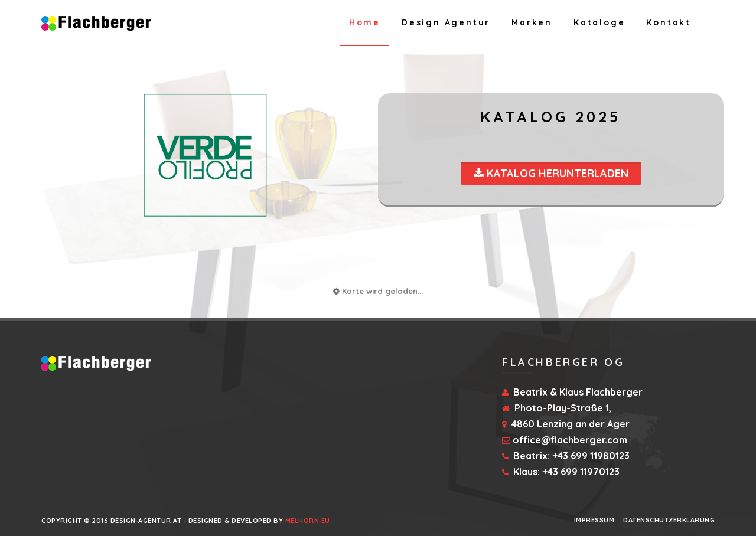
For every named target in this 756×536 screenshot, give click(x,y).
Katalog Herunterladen (551, 173)
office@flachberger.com (570, 440)
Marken (532, 22)
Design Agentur (446, 22)
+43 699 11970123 (581, 472)
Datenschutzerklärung (669, 520)
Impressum (594, 520)
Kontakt (669, 22)
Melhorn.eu (308, 521)
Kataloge (599, 22)
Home (365, 22)
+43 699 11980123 (591, 456)
